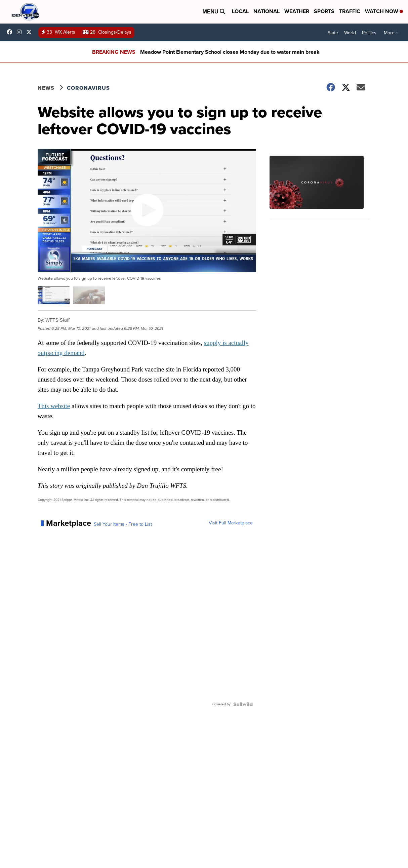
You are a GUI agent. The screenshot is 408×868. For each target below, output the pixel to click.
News (46, 88)
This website (54, 406)
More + (391, 33)
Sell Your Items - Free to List (123, 524)
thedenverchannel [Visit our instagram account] (21, 32)
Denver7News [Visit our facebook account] (11, 32)
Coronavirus (88, 88)
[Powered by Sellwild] (243, 704)
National (267, 11)
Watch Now (384, 11)
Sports (324, 11)
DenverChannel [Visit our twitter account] (31, 32)
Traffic (350, 11)
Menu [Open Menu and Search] (214, 12)
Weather (297, 11)
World (350, 33)
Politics (369, 33)
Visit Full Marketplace (231, 523)
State (333, 33)
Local (240, 11)
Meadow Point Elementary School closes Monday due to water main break (230, 52)
